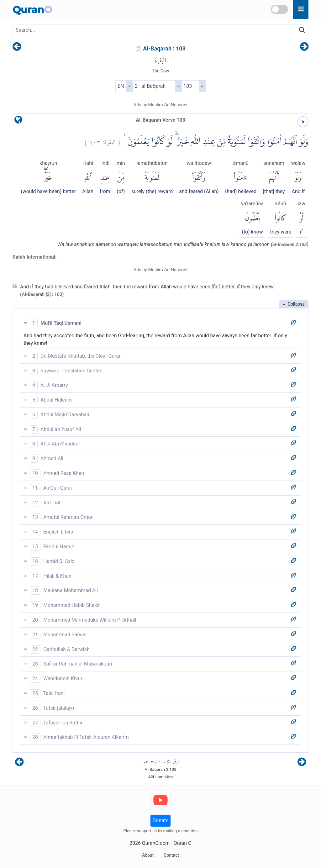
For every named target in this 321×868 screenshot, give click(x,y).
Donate (161, 821)
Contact (171, 855)
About (148, 855)
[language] (18, 121)
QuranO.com (156, 843)
